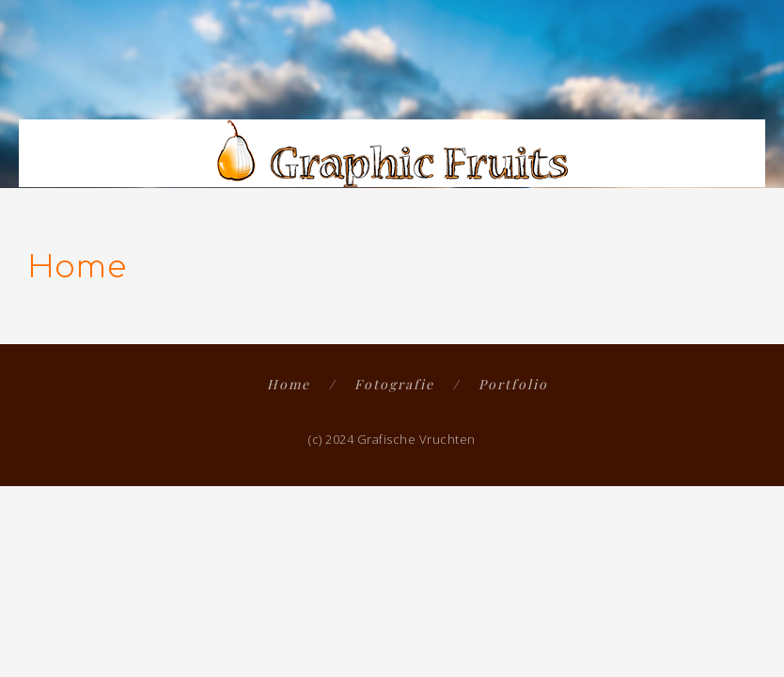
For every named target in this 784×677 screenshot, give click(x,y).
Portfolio (513, 384)
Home (289, 384)
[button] (747, 87)
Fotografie (394, 384)
